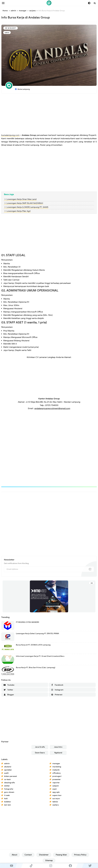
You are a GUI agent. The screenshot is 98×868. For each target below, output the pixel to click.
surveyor (56, 799)
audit (6, 773)
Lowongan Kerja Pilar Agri (19, 211)
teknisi (55, 802)
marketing (57, 767)
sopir (55, 789)
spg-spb (56, 792)
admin (7, 33)
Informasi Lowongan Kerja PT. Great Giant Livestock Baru (40, 656)
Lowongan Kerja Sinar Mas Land (22, 199)
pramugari (57, 776)
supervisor (57, 795)
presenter (57, 779)
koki (6, 799)
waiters (56, 805)
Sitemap (49, 860)
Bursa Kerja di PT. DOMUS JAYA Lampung (33, 645)
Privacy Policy (80, 855)
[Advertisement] (49, 114)
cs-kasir (8, 779)
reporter (56, 783)
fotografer (9, 789)
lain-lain (8, 805)
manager (56, 764)
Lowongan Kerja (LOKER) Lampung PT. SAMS (27, 207)
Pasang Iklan (61, 855)
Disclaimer (44, 855)
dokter (7, 786)
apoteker (8, 770)
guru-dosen (9, 792)
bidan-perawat (11, 776)
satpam (56, 786)
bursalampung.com (10, 135)
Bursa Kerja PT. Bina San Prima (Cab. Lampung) (36, 668)
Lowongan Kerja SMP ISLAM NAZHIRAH (25, 203)
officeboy (57, 773)
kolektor (8, 802)
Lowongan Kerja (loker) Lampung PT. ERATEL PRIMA (38, 634)
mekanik (56, 770)
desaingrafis (10, 783)
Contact (28, 855)
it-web (7, 795)
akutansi (8, 767)
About (14, 855)
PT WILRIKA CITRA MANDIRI (27, 622)
